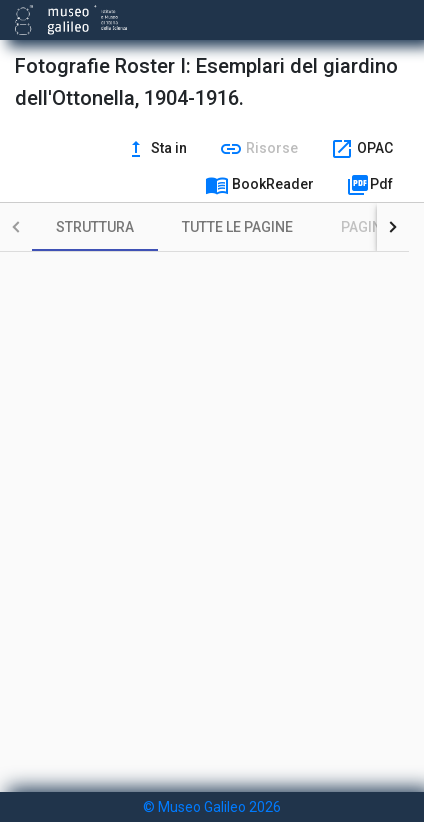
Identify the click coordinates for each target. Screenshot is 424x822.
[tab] (95, 227)
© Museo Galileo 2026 (212, 807)
